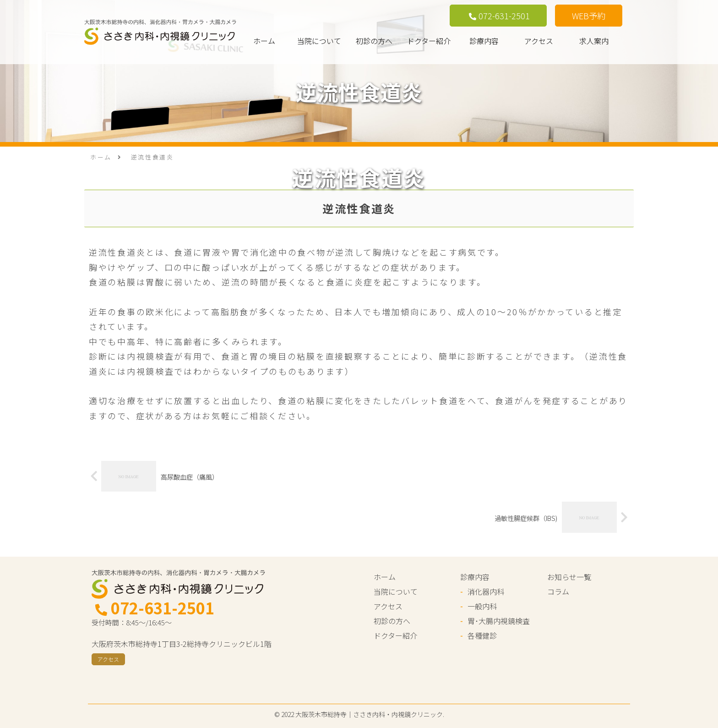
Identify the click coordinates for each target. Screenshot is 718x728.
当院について (319, 41)
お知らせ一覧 (569, 577)
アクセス (539, 41)
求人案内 (594, 41)
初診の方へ (374, 41)
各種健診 (482, 635)
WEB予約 (589, 16)
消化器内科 (486, 591)
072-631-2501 (499, 16)
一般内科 (482, 606)
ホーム (264, 41)
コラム (558, 591)
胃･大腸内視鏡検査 (499, 621)
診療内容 (484, 41)
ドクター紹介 (429, 41)
